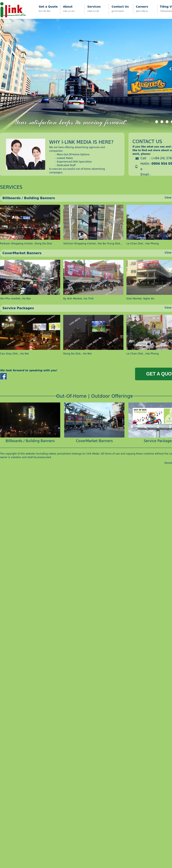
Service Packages (18, 308)
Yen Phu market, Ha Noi (15, 299)
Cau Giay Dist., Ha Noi (14, 354)
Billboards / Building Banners (29, 198)
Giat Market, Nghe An (140, 299)
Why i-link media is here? (81, 142)
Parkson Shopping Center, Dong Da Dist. (26, 243)
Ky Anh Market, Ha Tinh (78, 299)
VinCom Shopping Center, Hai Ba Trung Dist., (93, 243)
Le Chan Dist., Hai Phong (143, 243)
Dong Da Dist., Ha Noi (77, 354)
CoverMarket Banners (22, 253)
